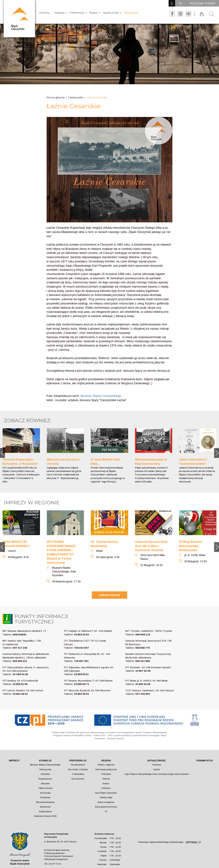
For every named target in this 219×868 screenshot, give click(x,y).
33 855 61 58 (20, 684)
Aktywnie (45, 784)
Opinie (157, 770)
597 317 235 (20, 648)
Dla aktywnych (78, 765)
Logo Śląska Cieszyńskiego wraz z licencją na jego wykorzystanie (156, 774)
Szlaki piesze (45, 812)
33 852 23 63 (81, 635)
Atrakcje (60, 13)
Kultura (106, 784)
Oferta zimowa (45, 788)
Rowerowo (45, 797)
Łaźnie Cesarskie (97, 97)
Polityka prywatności (54, 853)
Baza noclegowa (106, 802)
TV (106, 812)
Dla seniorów (78, 779)
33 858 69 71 (82, 684)
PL (181, 4)
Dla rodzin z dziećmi (78, 770)
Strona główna (55, 97)
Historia (106, 779)
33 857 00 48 (143, 671)
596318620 (19, 635)
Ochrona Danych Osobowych (59, 856)
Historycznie (45, 770)
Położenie (106, 774)
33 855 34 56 (143, 684)
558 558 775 (143, 648)
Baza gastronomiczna (106, 807)
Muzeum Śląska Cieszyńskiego (45, 765)
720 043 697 (82, 648)
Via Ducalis (45, 793)
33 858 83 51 (81, 674)
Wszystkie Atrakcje (45, 802)
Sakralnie (45, 774)
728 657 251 (81, 661)
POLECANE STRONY (203, 4)
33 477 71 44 (55, 864)
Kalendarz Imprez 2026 (45, 816)
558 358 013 (20, 661)
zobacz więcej (109, 595)
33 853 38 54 (81, 694)
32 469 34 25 (20, 674)
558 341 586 (143, 661)
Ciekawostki (131, 13)
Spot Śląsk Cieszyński (106, 793)
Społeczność (111, 13)
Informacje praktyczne (106, 770)
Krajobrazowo (45, 779)
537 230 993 (143, 694)
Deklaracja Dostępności (56, 859)
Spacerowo (45, 807)
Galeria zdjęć (106, 797)
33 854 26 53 (20, 694)
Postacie (157, 765)
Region (94, 13)
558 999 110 (143, 635)
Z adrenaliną (78, 774)
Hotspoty (106, 788)
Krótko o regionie (106, 765)
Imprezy (44, 13)
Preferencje (77, 13)
